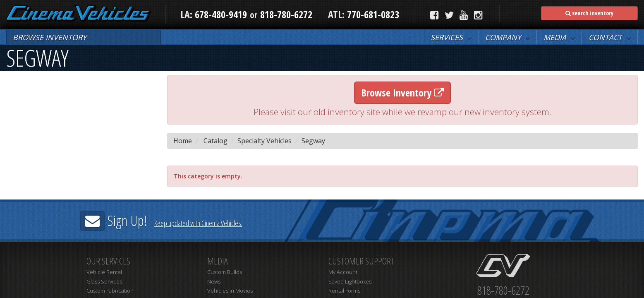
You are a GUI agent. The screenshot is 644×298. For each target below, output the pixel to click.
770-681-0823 (372, 14)
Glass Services (104, 281)
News (214, 281)
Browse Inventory (402, 93)
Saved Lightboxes (350, 281)
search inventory (589, 13)
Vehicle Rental (104, 272)
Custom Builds (225, 272)
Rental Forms (344, 291)
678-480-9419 (221, 14)
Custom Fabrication (110, 291)
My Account (343, 272)
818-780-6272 (286, 14)
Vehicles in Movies (230, 291)
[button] (451, 37)
